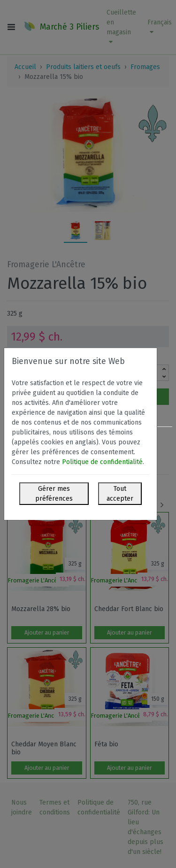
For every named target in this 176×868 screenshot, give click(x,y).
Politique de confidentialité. (103, 462)
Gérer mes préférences (54, 494)
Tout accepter (120, 494)
